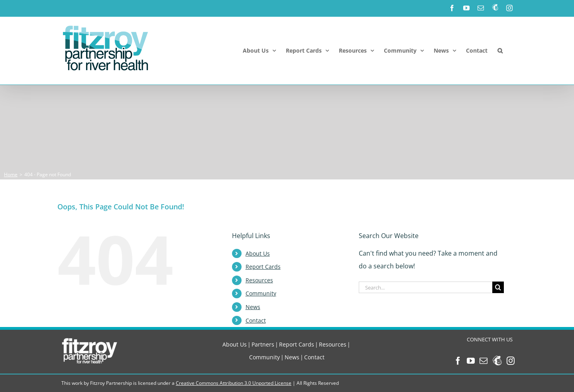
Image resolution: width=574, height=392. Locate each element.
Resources (259, 280)
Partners (263, 344)
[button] (500, 51)
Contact (256, 320)
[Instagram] (511, 361)
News (253, 307)
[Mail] (484, 361)
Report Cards (263, 267)
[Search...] (426, 287)
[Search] (498, 287)
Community (261, 293)
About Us (258, 253)
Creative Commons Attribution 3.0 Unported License (234, 383)
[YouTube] (471, 361)
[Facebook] (458, 361)
